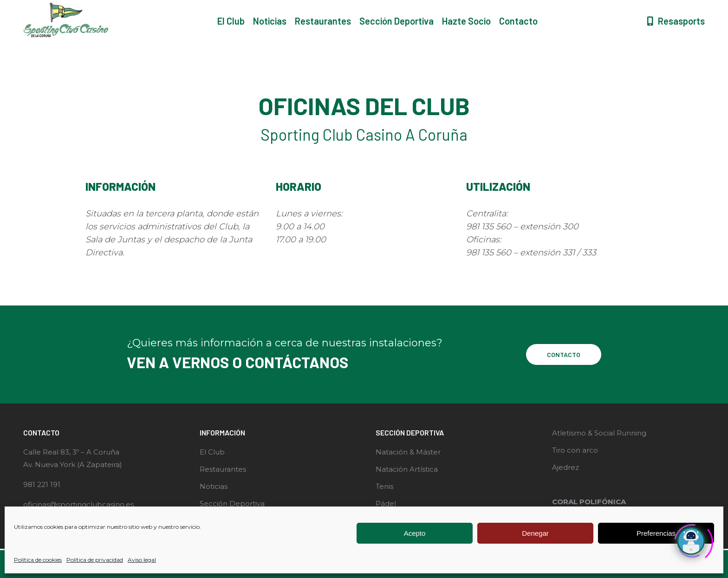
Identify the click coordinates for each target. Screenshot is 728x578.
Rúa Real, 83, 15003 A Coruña (140, 8)
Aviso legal (142, 560)
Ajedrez (565, 467)
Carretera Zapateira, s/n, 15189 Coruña (283, 8)
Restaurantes (223, 469)
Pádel (386, 503)
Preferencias (656, 533)
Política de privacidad (95, 560)
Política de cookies (38, 560)
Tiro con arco (575, 450)
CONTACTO (564, 354)
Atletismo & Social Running (599, 433)
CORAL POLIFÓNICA (589, 502)
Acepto (415, 533)
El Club (212, 452)
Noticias (214, 486)
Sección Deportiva (232, 503)
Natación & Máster (408, 452)
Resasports (675, 38)
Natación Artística (407, 469)
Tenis (384, 486)
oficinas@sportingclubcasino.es (78, 504)
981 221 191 (48, 8)
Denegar (535, 533)
